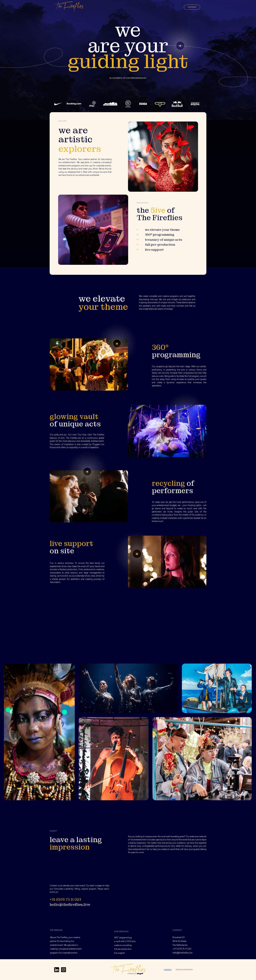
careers (168, 970)
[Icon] (57, 970)
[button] (192, 7)
